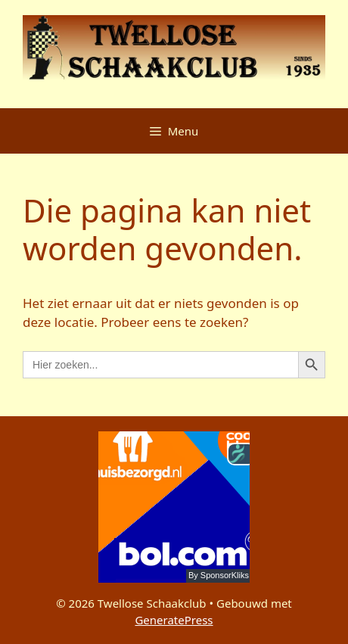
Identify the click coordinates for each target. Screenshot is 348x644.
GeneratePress (174, 620)
